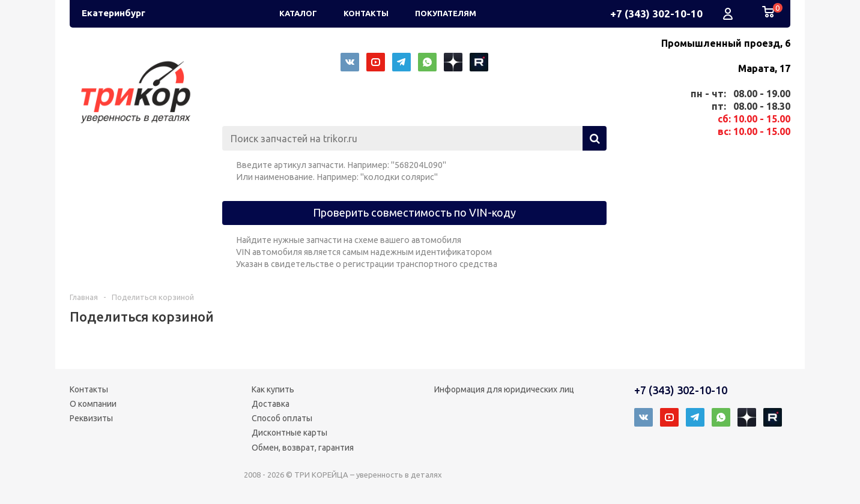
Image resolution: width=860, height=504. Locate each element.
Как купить (273, 389)
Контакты (89, 389)
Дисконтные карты (289, 433)
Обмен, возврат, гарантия (303, 448)
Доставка (271, 404)
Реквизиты (91, 418)
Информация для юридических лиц (504, 389)
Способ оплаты (282, 418)
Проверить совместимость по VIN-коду (414, 212)
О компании (93, 404)
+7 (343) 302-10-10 (656, 13)
